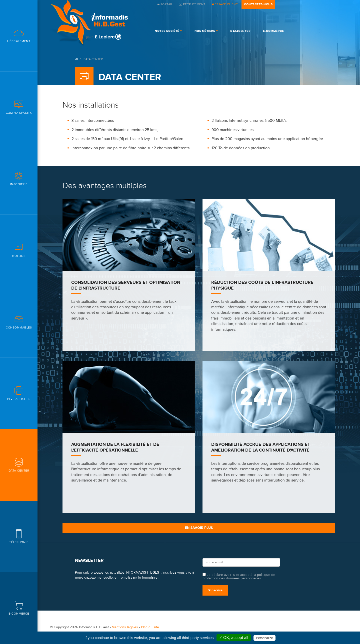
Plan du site (150, 627)
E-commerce (19, 608)
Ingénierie (19, 179)
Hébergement (19, 36)
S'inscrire (215, 590)
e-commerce (273, 31)
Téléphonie (19, 537)
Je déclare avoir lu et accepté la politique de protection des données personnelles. (239, 576)
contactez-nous (258, 4)
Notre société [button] (168, 31)
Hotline (19, 250)
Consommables (19, 322)
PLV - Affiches (19, 393)
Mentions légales (125, 627)
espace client (225, 4)
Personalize (264, 638)
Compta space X (19, 107)
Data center (19, 465)
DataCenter (240, 31)
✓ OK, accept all (234, 638)
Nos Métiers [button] (206, 31)
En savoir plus (199, 528)
